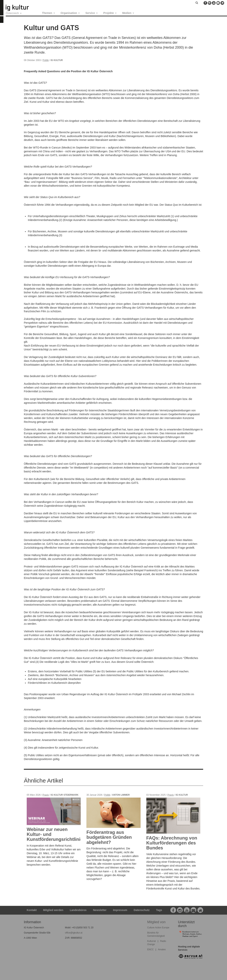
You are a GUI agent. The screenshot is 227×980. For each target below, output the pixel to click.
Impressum (120, 910)
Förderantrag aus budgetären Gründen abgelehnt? (109, 837)
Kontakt (32, 910)
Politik (46, 60)
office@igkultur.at (74, 933)
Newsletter (100, 910)
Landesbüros (78, 910)
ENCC (151, 950)
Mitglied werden (53, 910)
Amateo (162, 950)
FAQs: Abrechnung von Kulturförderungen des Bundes (172, 843)
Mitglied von (156, 922)
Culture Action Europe (158, 928)
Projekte (110, 13)
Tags (159, 910)
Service (92, 13)
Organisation (70, 13)
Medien (128, 13)
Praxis (46, 795)
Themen (48, 13)
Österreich (14, 13)
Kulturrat (152, 941)
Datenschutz (142, 910)
